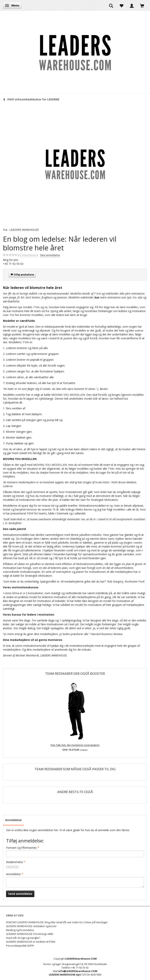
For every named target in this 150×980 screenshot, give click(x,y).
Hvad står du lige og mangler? (23, 938)
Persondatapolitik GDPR (20, 946)
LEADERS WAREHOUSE (24, 230)
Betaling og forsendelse (20, 930)
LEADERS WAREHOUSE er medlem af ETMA (31, 942)
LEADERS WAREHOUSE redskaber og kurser (31, 926)
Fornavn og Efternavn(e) (21, 848)
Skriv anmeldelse (50, 255)
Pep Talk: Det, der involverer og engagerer (75, 745)
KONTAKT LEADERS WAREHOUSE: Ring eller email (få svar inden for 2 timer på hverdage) (57, 922)
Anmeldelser (13, 820)
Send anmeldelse (20, 894)
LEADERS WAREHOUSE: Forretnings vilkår (30, 934)
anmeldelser (28, 255)
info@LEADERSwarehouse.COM (78, 971)
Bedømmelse (15, 862)
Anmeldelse (13, 874)
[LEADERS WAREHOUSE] (75, 52)
